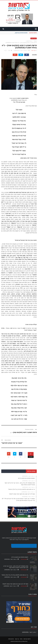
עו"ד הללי (33, 51)
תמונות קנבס (33, 538)
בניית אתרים (24, 641)
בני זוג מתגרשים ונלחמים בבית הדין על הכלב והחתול (15, 575)
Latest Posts (32, 552)
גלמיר (11, 540)
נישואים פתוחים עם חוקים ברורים (19, 33)
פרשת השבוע (34, 38)
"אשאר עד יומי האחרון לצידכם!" (12, 443)
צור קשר (17, 639)
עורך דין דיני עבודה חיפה (18, 540)
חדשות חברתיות (27, 639)
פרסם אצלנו (11, 639)
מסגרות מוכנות (16, 538)
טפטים (7, 538)
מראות (11, 538)
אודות (21, 639)
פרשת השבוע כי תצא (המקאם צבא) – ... (23, 432)
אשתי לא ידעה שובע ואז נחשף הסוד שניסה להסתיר (15, 584)
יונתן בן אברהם (24, 559)
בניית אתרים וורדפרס (16, 641)
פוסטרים (27, 538)
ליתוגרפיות (23, 538)
